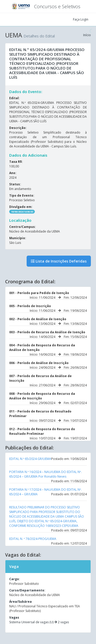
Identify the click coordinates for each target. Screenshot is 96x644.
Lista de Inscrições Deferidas (59, 261)
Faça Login (81, 19)
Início (87, 35)
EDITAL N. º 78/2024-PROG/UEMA (33, 539)
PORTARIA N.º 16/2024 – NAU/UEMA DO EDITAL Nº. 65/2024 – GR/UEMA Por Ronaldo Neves (45, 474)
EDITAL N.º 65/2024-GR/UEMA (30, 459)
